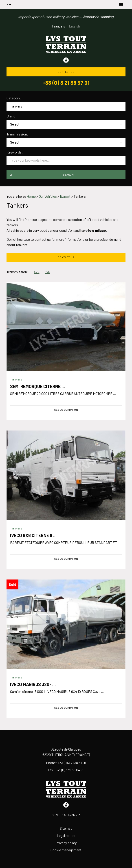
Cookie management (66, 850)
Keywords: (15, 152)
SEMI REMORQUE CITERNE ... (37, 386)
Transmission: (17, 134)
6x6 (47, 272)
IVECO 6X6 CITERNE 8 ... (33, 535)
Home (31, 196)
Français (59, 26)
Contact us (66, 72)
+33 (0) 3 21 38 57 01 (66, 83)
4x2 (36, 272)
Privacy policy (66, 843)
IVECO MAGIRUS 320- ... (33, 684)
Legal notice (66, 835)
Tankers (16, 379)
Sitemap (66, 828)
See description (66, 410)
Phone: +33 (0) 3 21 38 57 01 (66, 763)
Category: (14, 98)
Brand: (12, 116)
